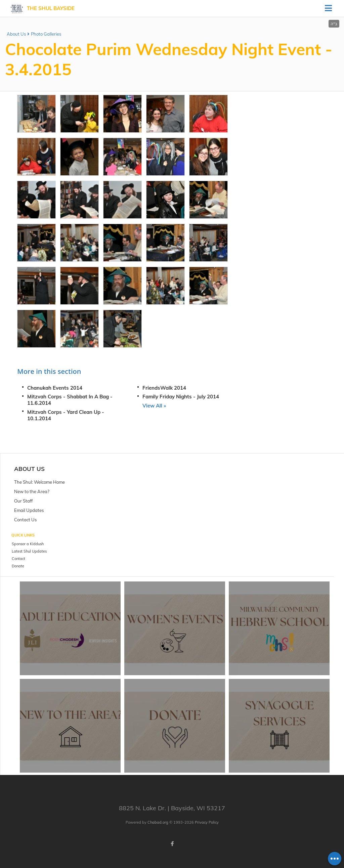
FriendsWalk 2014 (164, 388)
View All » (154, 406)
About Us (16, 34)
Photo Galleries (46, 34)
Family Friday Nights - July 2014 (181, 397)
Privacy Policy (207, 822)
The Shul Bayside (51, 8)
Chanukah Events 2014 (55, 388)
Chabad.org (158, 822)
